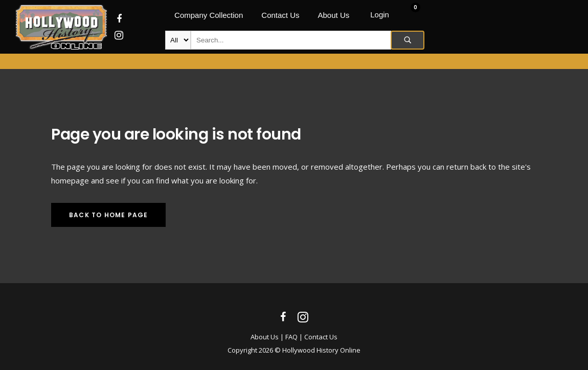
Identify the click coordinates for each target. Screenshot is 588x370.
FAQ (291, 337)
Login (380, 15)
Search (408, 40)
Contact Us (321, 337)
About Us (265, 337)
